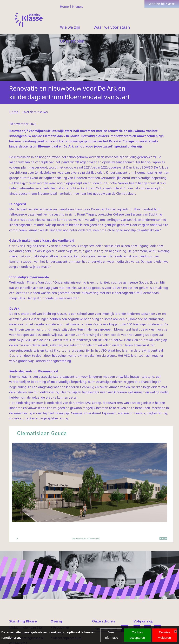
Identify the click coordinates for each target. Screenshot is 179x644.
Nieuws (78, 6)
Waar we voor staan (112, 27)
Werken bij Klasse (162, 4)
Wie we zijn (70, 27)
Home (64, 6)
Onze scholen (72, 41)
